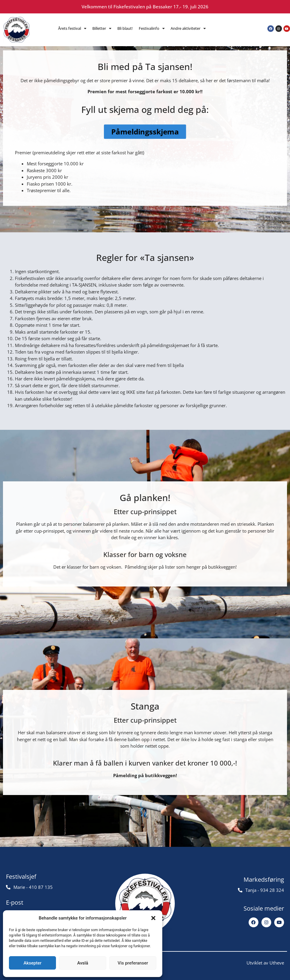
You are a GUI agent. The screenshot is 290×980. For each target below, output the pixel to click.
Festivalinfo (152, 28)
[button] (153, 918)
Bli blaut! (125, 28)
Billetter (102, 28)
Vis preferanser (133, 963)
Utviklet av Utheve (265, 963)
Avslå (83, 963)
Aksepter (32, 963)
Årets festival (72, 28)
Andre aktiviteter (188, 28)
